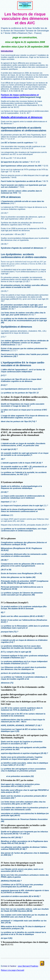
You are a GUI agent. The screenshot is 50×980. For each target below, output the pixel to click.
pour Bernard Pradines (28, 966)
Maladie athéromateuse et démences (22, 117)
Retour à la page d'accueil (13, 970)
